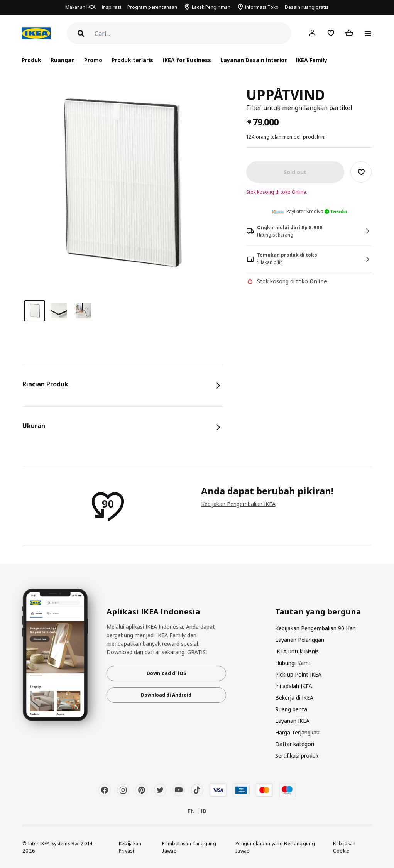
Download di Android (166, 695)
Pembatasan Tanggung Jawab (189, 847)
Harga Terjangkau (297, 732)
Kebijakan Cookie (344, 847)
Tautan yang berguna (318, 612)
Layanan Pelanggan (300, 640)
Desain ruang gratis (307, 7)
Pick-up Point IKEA (298, 674)
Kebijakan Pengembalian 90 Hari (315, 628)
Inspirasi (112, 7)
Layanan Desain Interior (254, 60)
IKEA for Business (187, 60)
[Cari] (193, 34)
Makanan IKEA (80, 7)
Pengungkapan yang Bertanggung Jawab (275, 847)
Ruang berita (291, 709)
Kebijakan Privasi (130, 847)
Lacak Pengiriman (211, 7)
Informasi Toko (262, 7)
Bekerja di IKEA (294, 698)
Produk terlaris (132, 60)
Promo (93, 60)
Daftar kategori (295, 744)
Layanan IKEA (292, 721)
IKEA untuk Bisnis (297, 651)
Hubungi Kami (293, 663)
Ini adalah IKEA (294, 686)
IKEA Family (312, 60)
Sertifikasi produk (297, 755)
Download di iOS (166, 673)
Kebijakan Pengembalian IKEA (238, 504)
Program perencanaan (152, 7)
